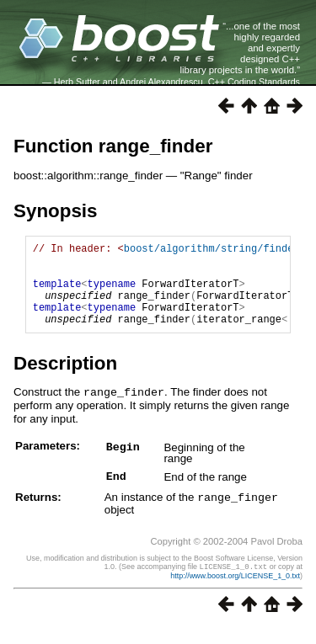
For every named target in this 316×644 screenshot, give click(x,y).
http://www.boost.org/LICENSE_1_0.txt (235, 591)
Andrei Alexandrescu (161, 82)
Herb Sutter (77, 82)
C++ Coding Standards (254, 82)
